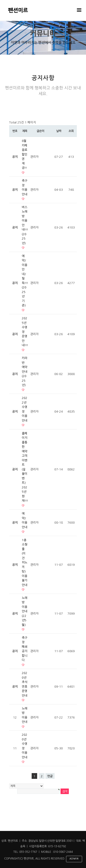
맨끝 (50, 776)
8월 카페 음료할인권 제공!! (25, 154)
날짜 (59, 131)
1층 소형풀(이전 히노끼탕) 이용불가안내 (25, 563)
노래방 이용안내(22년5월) (25, 611)
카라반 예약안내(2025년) (25, 372)
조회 (71, 131)
